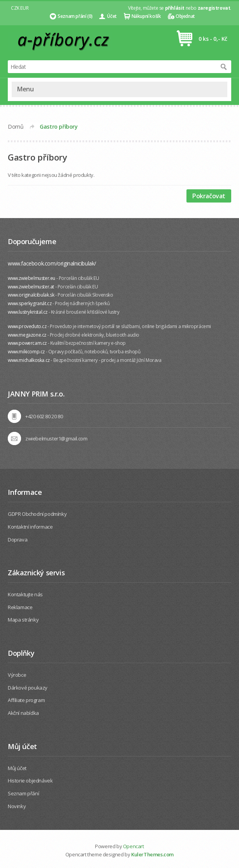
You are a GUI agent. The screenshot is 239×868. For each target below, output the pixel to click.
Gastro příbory (59, 127)
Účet (112, 16)
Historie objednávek (30, 781)
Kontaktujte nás (25, 594)
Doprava (18, 540)
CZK (15, 8)
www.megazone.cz (27, 335)
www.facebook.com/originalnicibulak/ (52, 263)
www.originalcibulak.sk (31, 295)
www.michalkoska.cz (29, 360)
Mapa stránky (23, 620)
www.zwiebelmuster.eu (32, 278)
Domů (16, 127)
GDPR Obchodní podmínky (37, 514)
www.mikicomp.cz (26, 352)
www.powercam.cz (27, 343)
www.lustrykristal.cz (28, 312)
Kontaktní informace (30, 527)
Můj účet (17, 768)
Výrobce (17, 675)
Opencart (134, 846)
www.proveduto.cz (27, 326)
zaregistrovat (214, 8)
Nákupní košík (146, 16)
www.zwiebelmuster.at (31, 287)
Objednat (185, 16)
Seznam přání (23, 793)
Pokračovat (209, 196)
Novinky (17, 806)
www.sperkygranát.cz (30, 303)
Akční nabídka (23, 713)
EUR (24, 8)
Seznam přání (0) (75, 16)
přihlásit (175, 8)
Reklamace (20, 607)
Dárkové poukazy (28, 688)
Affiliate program (26, 700)
